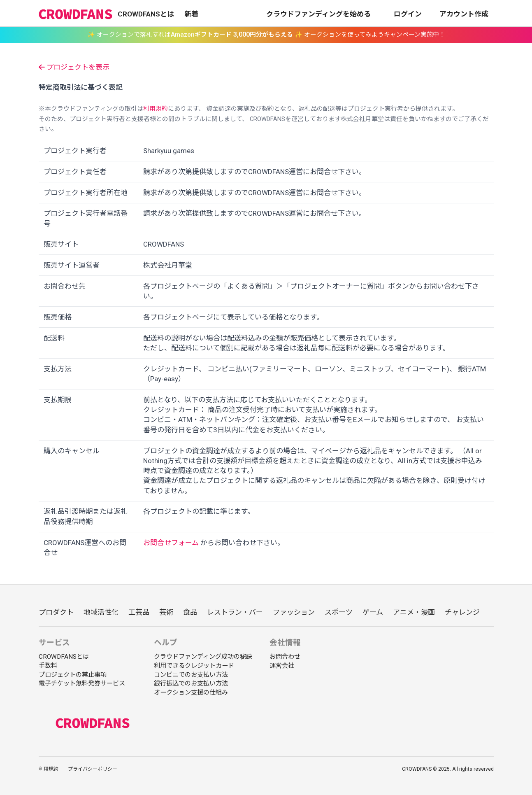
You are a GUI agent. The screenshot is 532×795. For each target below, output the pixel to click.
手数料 (48, 666)
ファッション (294, 612)
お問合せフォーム (171, 543)
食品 (190, 612)
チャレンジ (462, 612)
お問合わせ (285, 657)
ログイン (408, 14)
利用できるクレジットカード (194, 666)
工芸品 (139, 612)
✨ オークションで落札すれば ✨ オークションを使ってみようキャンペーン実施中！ (266, 34)
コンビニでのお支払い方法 (191, 675)
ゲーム (373, 612)
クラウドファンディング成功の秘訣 (203, 657)
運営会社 (282, 666)
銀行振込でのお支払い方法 (191, 683)
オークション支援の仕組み (191, 692)
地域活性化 (101, 612)
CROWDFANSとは (146, 14)
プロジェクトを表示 (74, 67)
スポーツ (339, 612)
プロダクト (56, 612)
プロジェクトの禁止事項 (73, 675)
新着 (191, 14)
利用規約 (156, 109)
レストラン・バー (235, 612)
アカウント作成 (464, 14)
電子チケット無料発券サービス (82, 683)
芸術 (166, 612)
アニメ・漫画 (414, 612)
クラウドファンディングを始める (318, 14)
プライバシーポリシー (93, 769)
